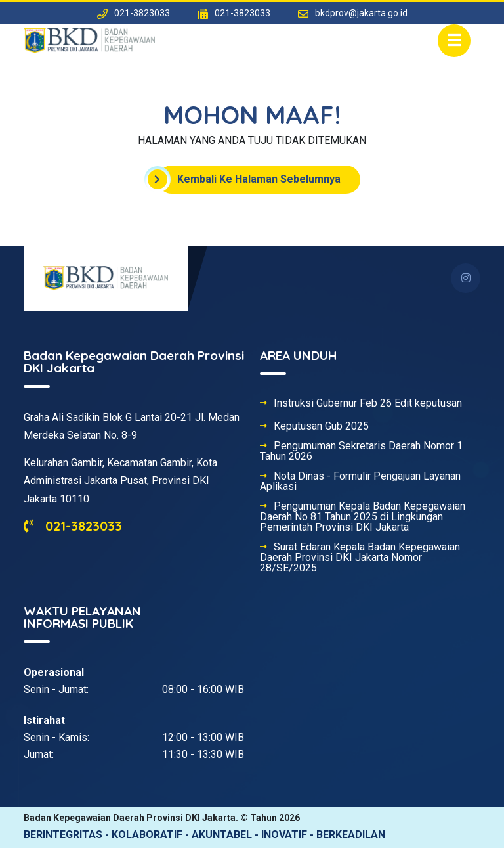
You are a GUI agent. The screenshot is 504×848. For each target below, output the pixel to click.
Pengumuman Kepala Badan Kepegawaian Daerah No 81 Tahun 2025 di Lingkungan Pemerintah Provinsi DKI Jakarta (363, 517)
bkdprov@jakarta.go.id (361, 13)
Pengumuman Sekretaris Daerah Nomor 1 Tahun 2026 (361, 451)
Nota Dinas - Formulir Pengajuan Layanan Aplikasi (360, 481)
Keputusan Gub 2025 (321, 426)
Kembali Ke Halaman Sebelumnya (249, 179)
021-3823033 (73, 526)
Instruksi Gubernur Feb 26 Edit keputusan (368, 403)
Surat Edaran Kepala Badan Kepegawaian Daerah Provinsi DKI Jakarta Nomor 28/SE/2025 (360, 558)
